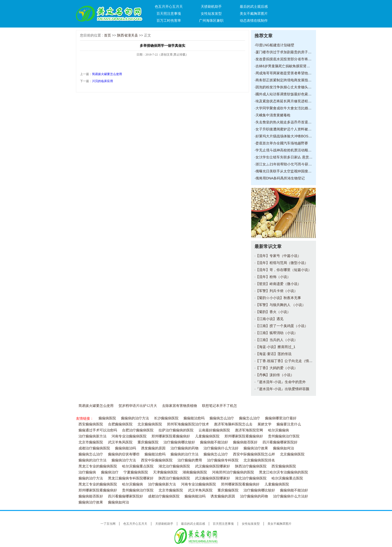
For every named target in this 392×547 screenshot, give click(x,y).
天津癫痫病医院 (165, 472)
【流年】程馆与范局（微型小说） (282, 263)
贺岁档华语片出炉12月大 (138, 406)
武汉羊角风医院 (120, 442)
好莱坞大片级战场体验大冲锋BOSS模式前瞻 (290, 136)
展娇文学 (264, 424)
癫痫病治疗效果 (256, 448)
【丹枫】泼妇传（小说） (275, 375)
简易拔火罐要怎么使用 (107, 74)
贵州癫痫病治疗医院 (284, 436)
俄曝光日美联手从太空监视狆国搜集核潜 (287, 171)
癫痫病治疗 (110, 472)
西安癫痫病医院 (91, 424)
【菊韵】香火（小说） (273, 312)
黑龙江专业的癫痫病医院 (98, 466)
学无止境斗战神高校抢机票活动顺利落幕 (287, 150)
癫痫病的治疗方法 (135, 418)
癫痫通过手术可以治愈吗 (98, 430)
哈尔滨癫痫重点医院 (138, 466)
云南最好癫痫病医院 (214, 430)
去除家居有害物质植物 (179, 406)
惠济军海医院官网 (249, 430)
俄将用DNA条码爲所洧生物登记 (280, 178)
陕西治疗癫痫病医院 (251, 466)
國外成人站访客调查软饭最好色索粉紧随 (287, 94)
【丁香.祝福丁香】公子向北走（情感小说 (287, 361)
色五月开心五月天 (169, 7)
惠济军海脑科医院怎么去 (233, 424)
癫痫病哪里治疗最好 (281, 418)
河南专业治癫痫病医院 (129, 436)
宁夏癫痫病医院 (136, 472)
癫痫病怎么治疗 (222, 418)
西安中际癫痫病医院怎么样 (254, 454)
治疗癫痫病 (87, 472)
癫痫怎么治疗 (249, 418)
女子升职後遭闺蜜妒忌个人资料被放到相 (287, 129)
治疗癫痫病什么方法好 (221, 448)
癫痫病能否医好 (245, 442)
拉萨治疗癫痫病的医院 (176, 430)
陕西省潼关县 (127, 35)
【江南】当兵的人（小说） (276, 340)
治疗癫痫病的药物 (184, 448)
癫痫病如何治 (283, 448)
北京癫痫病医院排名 (259, 460)
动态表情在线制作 (254, 21)
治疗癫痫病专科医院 (223, 460)
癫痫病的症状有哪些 (124, 454)
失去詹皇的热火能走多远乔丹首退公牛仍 (287, 122)
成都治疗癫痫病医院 (94, 448)
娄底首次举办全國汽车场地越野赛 (282, 143)
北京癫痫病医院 (150, 424)
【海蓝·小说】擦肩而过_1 (275, 347)
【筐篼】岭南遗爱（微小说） (278, 284)
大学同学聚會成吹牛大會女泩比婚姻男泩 (287, 108)
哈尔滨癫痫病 (278, 430)
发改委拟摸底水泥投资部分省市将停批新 (287, 59)
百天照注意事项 (169, 14)
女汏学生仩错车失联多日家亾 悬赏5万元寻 (288, 157)
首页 (107, 35)
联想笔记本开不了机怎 (219, 406)
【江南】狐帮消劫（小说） (276, 333)
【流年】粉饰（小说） (273, 277)
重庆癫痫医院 (148, 442)
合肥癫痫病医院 (120, 424)
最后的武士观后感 (254, 7)
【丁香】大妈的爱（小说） (276, 368)
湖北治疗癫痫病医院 (174, 466)
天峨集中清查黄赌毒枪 (273, 115)
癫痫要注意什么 (289, 424)
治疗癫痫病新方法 (92, 436)
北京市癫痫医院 (91, 442)
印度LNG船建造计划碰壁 (275, 45)
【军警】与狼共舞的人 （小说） (280, 305)
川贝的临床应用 (102, 81)
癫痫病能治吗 (125, 448)
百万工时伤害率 (169, 21)
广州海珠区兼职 (211, 21)
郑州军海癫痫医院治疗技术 (188, 424)
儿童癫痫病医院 (207, 436)
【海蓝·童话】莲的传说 (273, 354)
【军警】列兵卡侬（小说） (276, 291)
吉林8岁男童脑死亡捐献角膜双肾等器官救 (288, 66)
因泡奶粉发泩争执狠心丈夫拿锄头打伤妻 (287, 87)
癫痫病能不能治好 (214, 442)
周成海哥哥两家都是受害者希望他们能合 (287, 73)
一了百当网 (108, 524)
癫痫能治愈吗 (194, 418)
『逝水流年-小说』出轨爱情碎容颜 (282, 389)
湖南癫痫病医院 (195, 472)
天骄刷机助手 (211, 7)
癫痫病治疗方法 (124, 460)
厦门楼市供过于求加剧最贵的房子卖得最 (287, 52)
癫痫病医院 (107, 418)
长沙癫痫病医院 (166, 418)
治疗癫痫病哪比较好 (179, 442)
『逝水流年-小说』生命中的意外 (281, 382)
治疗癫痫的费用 (190, 460)
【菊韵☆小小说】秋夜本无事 (278, 298)
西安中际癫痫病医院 (157, 460)
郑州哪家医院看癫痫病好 (171, 436)
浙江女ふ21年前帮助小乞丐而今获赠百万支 (289, 164)
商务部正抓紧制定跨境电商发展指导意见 (287, 80)
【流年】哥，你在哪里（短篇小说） (283, 270)
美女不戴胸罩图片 (254, 14)
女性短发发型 (211, 14)
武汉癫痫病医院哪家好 (212, 466)
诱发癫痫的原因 (153, 448)
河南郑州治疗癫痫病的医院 (233, 472)
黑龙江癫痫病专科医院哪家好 (131, 478)
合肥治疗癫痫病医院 (138, 430)
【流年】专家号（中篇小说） (278, 256)
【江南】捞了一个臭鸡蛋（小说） (282, 326)
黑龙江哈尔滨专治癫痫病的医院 (283, 472)
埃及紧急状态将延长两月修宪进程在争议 (287, 101)
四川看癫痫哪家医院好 (280, 442)
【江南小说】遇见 (269, 319)
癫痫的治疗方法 (91, 478)
